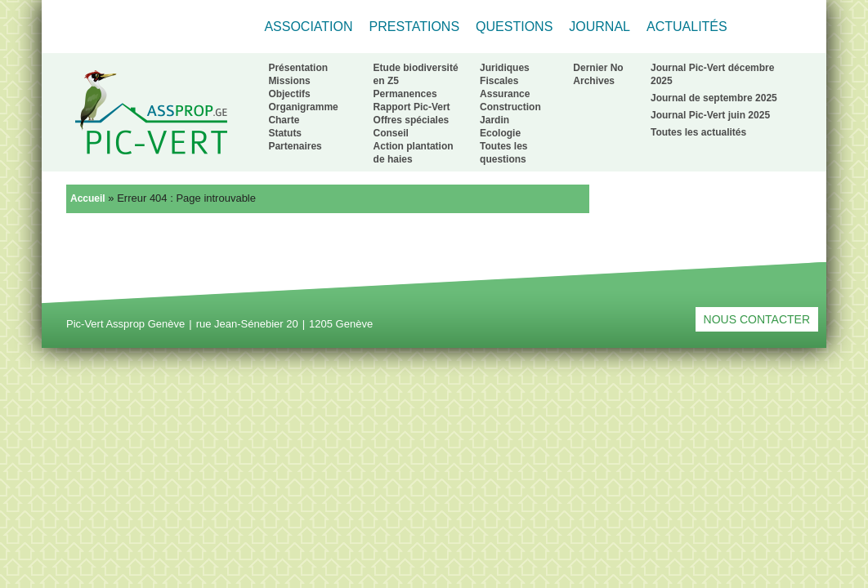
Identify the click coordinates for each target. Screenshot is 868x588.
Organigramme (303, 107)
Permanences (405, 94)
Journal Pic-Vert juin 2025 (710, 115)
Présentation (298, 68)
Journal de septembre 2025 (714, 98)
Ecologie (500, 133)
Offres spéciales (412, 120)
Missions (289, 81)
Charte (284, 120)
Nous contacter (757, 319)
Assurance (505, 94)
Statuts (285, 133)
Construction (510, 107)
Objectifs (289, 94)
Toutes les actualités (698, 132)
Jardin (494, 120)
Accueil (88, 198)
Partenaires (295, 146)
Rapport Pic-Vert (412, 107)
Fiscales (499, 81)
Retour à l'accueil (151, 112)
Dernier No (598, 68)
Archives (594, 81)
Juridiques (505, 68)
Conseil (391, 133)
